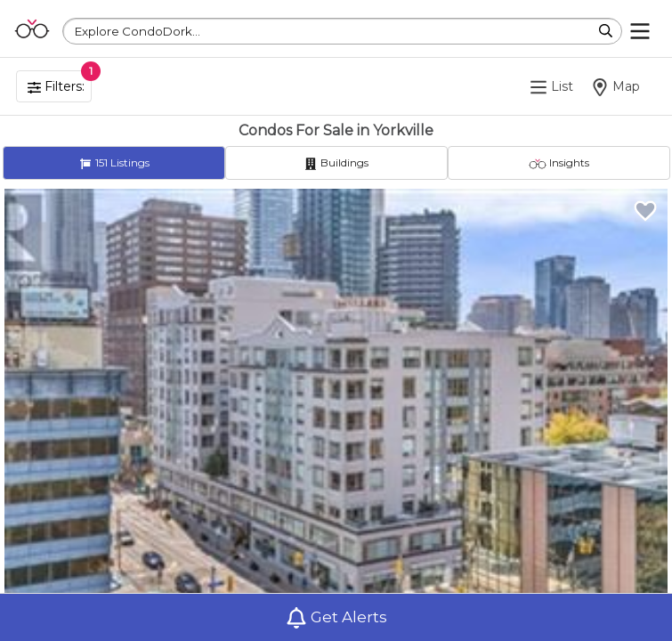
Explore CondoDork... (138, 31)
